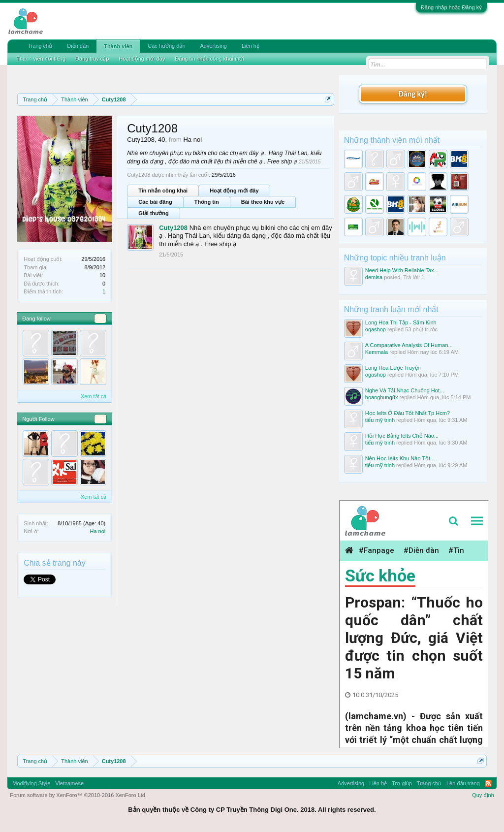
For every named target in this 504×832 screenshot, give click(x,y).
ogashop (376, 329)
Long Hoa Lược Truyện (393, 368)
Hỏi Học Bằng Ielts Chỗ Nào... (402, 436)
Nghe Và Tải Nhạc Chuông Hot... (405, 390)
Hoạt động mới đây (234, 191)
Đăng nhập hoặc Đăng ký (451, 7)
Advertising (214, 46)
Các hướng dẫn (166, 46)
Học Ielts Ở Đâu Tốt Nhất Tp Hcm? (408, 413)
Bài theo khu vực (263, 202)
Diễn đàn (78, 46)
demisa (374, 277)
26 (100, 319)
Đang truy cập (92, 59)
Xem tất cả (94, 396)
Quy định (483, 795)
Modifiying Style (31, 783)
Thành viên (118, 46)
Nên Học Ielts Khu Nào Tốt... (400, 458)
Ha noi (97, 531)
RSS (488, 783)
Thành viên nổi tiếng (41, 59)
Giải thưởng (154, 213)
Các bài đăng (155, 202)
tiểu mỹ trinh (380, 420)
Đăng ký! (413, 94)
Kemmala (377, 352)
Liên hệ (251, 46)
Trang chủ (40, 46)
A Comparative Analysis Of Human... (409, 345)
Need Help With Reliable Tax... (402, 270)
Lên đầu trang (463, 783)
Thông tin (207, 202)
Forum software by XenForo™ (78, 795)
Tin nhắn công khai (163, 191)
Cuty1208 (173, 228)
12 (100, 419)
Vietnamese (69, 783)
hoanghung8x (382, 397)
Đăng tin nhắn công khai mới (209, 59)
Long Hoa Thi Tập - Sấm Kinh (401, 322)
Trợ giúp (402, 783)
